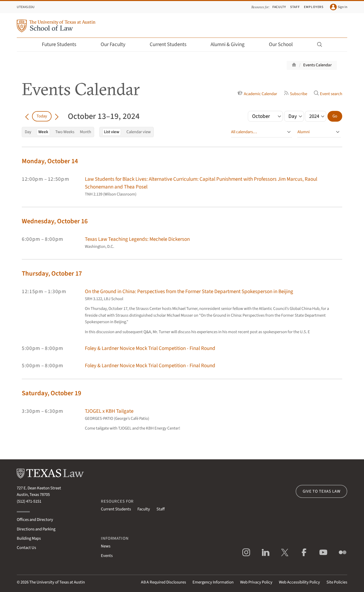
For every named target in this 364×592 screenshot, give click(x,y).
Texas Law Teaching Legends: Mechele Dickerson (137, 239)
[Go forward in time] (57, 116)
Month (85, 132)
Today (42, 116)
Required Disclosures (163, 582)
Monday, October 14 (50, 161)
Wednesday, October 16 (55, 221)
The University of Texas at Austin (57, 582)
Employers (314, 7)
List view (112, 132)
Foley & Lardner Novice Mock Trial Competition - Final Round (150, 348)
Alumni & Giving (231, 44)
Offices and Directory (35, 520)
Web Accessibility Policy (299, 582)
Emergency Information (213, 582)
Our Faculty (116, 44)
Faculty (279, 7)
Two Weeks (65, 132)
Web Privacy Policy (256, 582)
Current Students (171, 44)
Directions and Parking (36, 529)
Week (43, 132)
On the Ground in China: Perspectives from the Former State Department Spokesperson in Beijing (189, 291)
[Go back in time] (27, 116)
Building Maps (29, 538)
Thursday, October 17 (52, 273)
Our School (284, 44)
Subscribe (295, 94)
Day (28, 132)
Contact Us (26, 548)
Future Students (62, 44)
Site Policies (337, 582)
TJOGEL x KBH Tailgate (109, 411)
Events (107, 556)
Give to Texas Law (321, 491)
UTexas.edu (26, 7)
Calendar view (139, 132)
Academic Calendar (257, 94)
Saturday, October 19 (51, 393)
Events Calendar (317, 65)
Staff (295, 7)
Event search (328, 94)
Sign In (339, 7)
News (106, 546)
